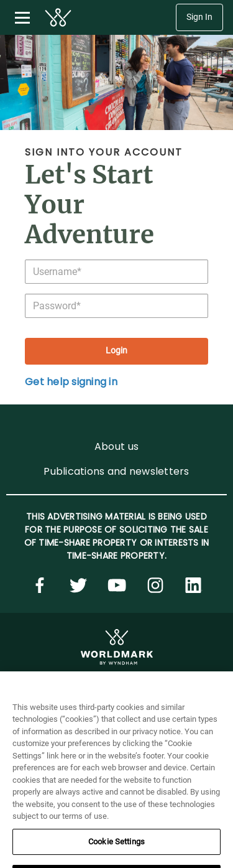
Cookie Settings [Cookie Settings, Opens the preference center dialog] (116, 855)
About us (116, 446)
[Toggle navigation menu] (22, 17)
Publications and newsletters (116, 471)
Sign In (199, 17)
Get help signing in (71, 382)
